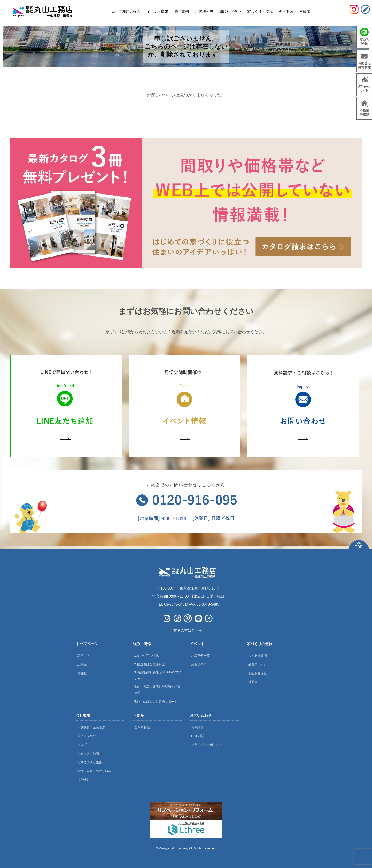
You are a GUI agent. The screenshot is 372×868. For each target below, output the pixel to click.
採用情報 (83, 780)
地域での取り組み (90, 762)
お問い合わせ (201, 715)
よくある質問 (258, 656)
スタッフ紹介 (87, 736)
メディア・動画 (88, 754)
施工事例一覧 (200, 656)
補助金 (253, 682)
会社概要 (83, 715)
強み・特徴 (142, 644)
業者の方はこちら (188, 630)
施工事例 (182, 12)
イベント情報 (157, 12)
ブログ (82, 745)
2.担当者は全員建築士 (150, 664)
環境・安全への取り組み (94, 771)
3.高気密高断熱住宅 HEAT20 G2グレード (158, 676)
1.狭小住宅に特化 (146, 656)
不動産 (138, 715)
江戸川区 (83, 656)
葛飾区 (82, 673)
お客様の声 (199, 664)
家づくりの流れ (260, 644)
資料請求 (197, 727)
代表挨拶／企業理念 (91, 727)
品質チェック (258, 664)
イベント (197, 644)
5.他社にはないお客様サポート (156, 702)
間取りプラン (230, 12)
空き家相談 (142, 727)
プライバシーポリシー (207, 745)
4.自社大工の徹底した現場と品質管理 (157, 690)
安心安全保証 (258, 673)
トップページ (87, 644)
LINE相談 (198, 736)
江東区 (82, 664)
